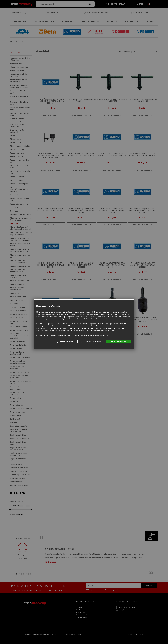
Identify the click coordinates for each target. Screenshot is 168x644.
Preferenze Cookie (65, 342)
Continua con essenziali (92, 342)
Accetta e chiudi (118, 342)
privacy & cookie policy (101, 335)
